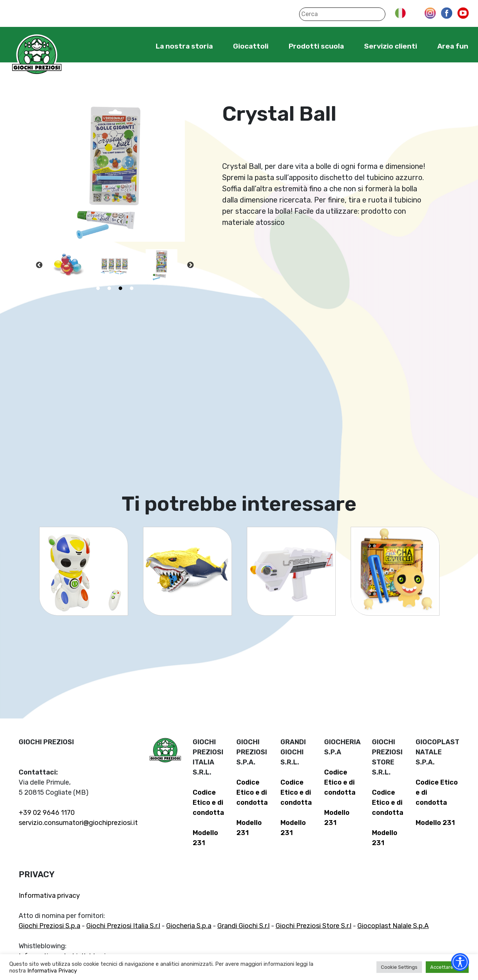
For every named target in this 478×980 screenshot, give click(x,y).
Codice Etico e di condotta (208, 803)
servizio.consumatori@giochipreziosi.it (78, 823)
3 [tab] (121, 288)
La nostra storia (184, 46)
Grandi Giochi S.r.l (243, 926)
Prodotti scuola (316, 46)
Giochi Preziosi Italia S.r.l (123, 926)
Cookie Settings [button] (399, 967)
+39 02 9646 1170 (47, 813)
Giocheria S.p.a (189, 926)
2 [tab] (109, 288)
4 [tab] (132, 288)
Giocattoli (251, 46)
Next (190, 265)
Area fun (453, 46)
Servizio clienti (391, 46)
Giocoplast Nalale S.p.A (393, 926)
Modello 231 (435, 823)
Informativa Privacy (52, 971)
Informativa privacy (49, 896)
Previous (39, 265)
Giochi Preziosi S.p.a (49, 926)
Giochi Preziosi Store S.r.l (314, 926)
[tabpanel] (68, 265)
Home (133, 46)
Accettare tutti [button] (447, 967)
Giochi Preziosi (37, 55)
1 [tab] (98, 288)
